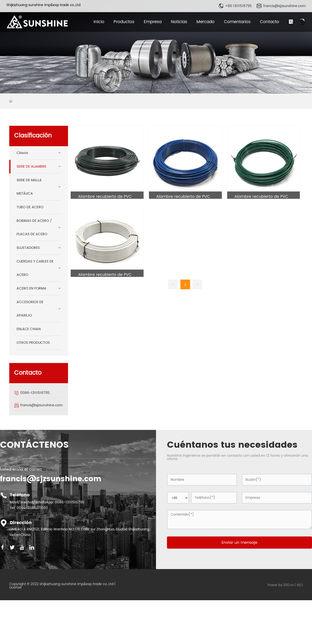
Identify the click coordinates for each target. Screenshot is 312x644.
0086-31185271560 (32, 508)
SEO (300, 585)
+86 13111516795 (239, 6)
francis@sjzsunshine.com (284, 6)
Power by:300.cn (281, 585)
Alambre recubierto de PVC (105, 197)
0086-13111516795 (35, 393)
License (15, 587)
